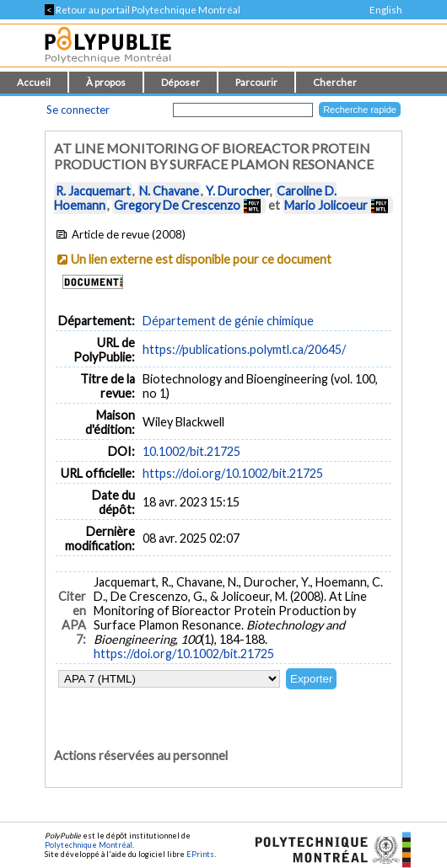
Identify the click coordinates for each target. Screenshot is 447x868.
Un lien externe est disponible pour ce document (201, 259)
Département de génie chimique (228, 321)
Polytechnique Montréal (89, 845)
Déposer (180, 82)
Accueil (34, 82)
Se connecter (78, 110)
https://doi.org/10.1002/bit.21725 (233, 473)
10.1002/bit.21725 (191, 451)
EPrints (200, 854)
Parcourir (256, 82)
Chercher (335, 82)
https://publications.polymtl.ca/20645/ (244, 349)
